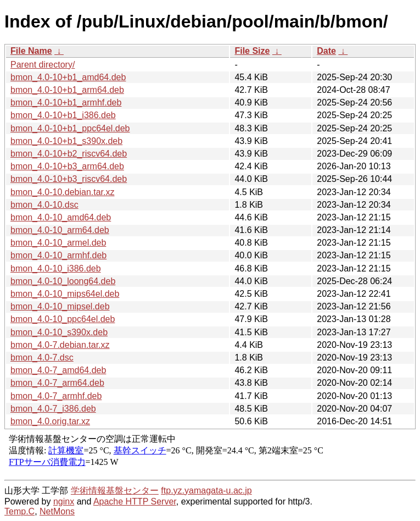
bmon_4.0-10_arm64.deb (60, 230)
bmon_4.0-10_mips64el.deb (65, 294)
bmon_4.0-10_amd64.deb (61, 217)
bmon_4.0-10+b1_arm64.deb (67, 90)
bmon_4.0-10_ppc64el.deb (63, 319)
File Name (31, 51)
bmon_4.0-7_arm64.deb (57, 383)
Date (326, 51)
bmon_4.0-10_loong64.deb (63, 281)
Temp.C (19, 511)
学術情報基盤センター (115, 490)
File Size (252, 51)
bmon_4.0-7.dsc (42, 358)
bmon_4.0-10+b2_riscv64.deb (69, 154)
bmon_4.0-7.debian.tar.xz (60, 345)
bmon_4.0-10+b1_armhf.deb (66, 102)
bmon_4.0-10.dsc (44, 205)
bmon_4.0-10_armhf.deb (58, 255)
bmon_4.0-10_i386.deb (56, 268)
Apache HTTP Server (135, 501)
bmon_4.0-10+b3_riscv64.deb (69, 179)
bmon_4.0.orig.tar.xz (50, 421)
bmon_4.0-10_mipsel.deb (60, 306)
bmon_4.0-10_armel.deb (58, 243)
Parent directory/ (43, 65)
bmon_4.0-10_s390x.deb (59, 332)
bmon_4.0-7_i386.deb (53, 409)
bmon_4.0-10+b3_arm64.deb (67, 166)
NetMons (57, 511)
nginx (64, 501)
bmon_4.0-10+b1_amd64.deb (68, 77)
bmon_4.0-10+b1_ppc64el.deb (70, 128)
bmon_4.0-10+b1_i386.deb (63, 115)
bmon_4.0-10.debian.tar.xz (62, 192)
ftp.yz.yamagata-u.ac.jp (206, 490)
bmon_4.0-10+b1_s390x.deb (66, 141)
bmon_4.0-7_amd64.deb (58, 370)
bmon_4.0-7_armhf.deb (56, 396)
